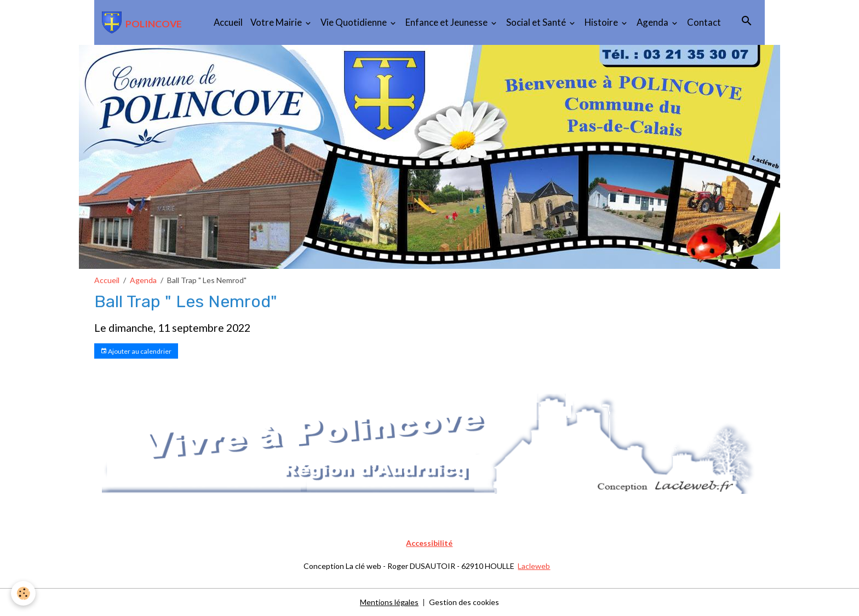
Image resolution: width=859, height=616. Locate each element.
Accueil (228, 22)
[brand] (142, 22)
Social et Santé (537, 22)
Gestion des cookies (464, 602)
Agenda (653, 22)
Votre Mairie (277, 22)
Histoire (602, 22)
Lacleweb (534, 566)
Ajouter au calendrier (136, 351)
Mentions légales (389, 602)
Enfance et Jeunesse (447, 22)
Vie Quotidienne (354, 22)
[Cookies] (23, 593)
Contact (704, 22)
